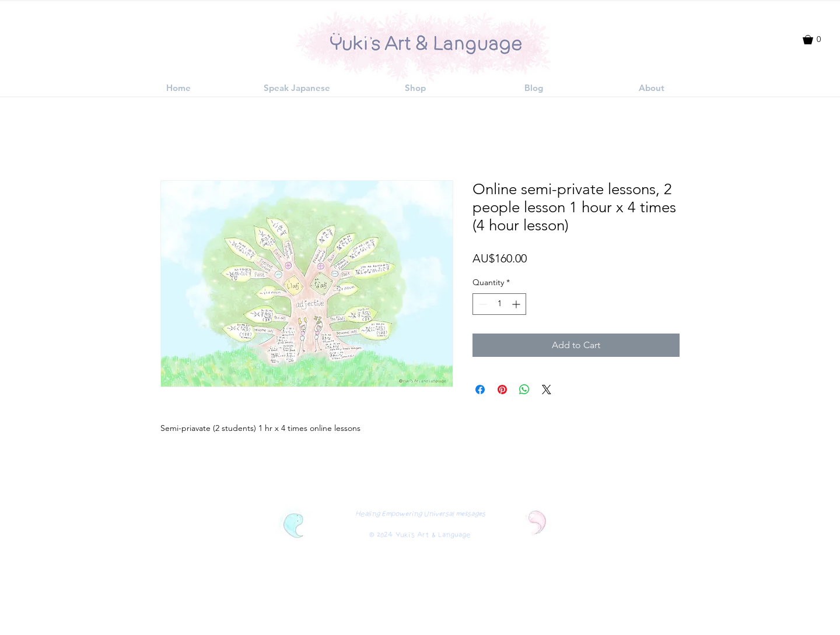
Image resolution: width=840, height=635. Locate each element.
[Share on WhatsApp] (524, 390)
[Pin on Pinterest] (502, 390)
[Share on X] (547, 390)
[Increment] (517, 304)
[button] (817, 40)
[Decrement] (482, 304)
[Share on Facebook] (480, 390)
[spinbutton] (499, 304)
